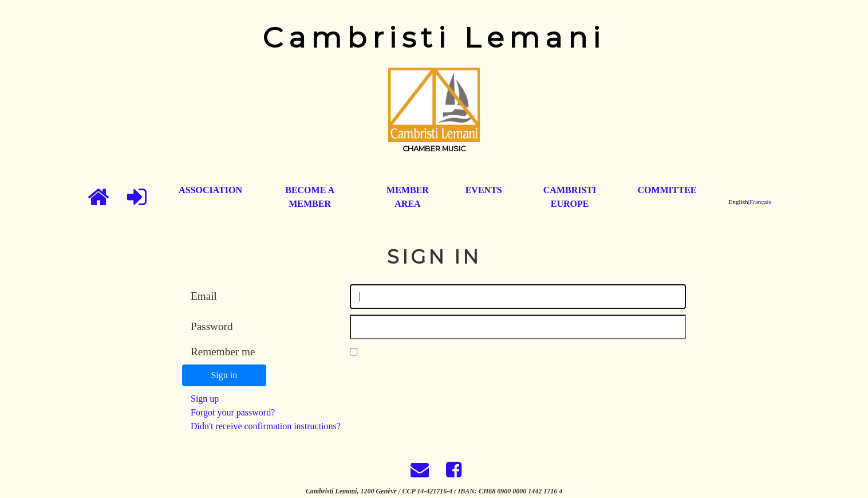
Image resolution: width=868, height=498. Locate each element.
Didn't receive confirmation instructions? (266, 426)
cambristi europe (570, 197)
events (484, 190)
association (210, 190)
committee (667, 190)
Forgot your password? (233, 412)
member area (408, 197)
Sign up (205, 399)
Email (204, 296)
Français (760, 202)
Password (212, 326)
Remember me (223, 352)
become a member (310, 197)
